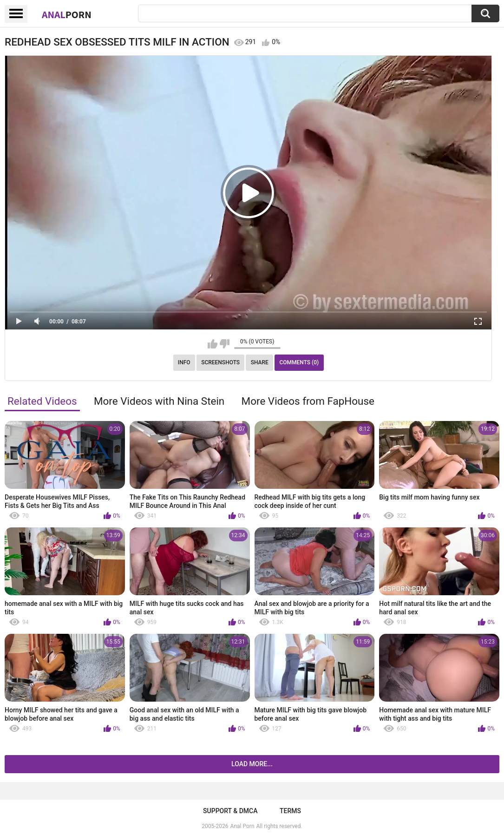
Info (184, 362)
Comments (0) (299, 362)
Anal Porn (242, 826)
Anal (67, 14)
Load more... (252, 764)
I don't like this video (225, 344)
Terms (290, 811)
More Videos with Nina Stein (159, 401)
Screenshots (220, 362)
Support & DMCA (230, 811)
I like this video (213, 344)
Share (260, 362)
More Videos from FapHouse (308, 401)
